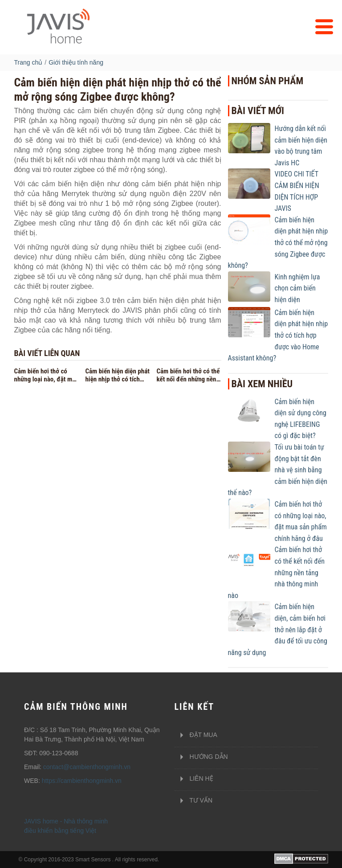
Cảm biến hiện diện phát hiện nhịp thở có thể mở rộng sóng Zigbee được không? (278, 243)
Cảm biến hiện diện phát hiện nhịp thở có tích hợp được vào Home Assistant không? (278, 335)
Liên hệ (194, 779)
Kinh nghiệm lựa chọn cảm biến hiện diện (297, 288)
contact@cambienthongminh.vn (87, 767)
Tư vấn (194, 801)
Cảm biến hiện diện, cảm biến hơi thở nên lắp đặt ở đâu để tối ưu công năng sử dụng (278, 629)
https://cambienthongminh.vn (82, 781)
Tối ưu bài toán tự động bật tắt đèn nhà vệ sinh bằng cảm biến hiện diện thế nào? (278, 470)
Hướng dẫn (201, 757)
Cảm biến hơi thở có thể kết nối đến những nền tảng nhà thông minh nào (277, 572)
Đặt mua (196, 735)
